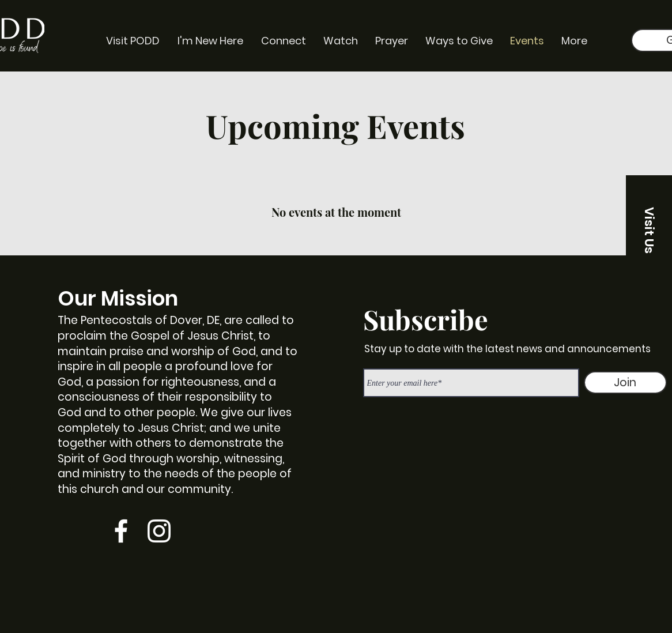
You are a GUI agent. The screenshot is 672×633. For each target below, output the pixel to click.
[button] (649, 230)
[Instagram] (159, 531)
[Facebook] (121, 531)
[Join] (625, 383)
